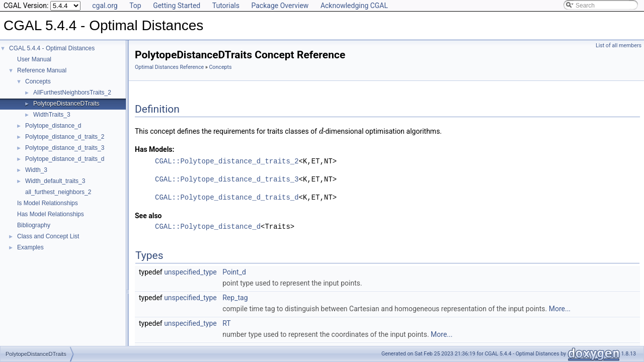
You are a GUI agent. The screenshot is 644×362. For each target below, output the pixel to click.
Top (135, 6)
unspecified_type (190, 272)
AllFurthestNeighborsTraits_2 (72, 93)
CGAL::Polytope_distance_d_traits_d (227, 197)
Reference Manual (42, 70)
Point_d (234, 272)
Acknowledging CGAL (354, 6)
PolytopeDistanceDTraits (66, 104)
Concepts (38, 81)
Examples (30, 247)
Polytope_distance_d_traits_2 (65, 137)
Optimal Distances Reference (169, 67)
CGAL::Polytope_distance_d (208, 227)
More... (560, 309)
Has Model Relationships (51, 214)
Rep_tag (235, 298)
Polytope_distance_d (53, 126)
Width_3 (36, 170)
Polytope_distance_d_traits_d (65, 159)
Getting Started (177, 6)
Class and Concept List (48, 236)
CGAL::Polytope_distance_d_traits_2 (227, 161)
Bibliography (34, 225)
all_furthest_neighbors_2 (58, 192)
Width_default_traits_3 (55, 181)
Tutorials (226, 6)
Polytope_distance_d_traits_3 (65, 148)
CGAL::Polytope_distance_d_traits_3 (227, 179)
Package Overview (280, 6)
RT (226, 323)
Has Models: (155, 149)
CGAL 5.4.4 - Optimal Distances (52, 48)
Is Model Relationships (48, 203)
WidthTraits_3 (52, 115)
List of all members (619, 46)
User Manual (34, 59)
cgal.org (105, 6)
